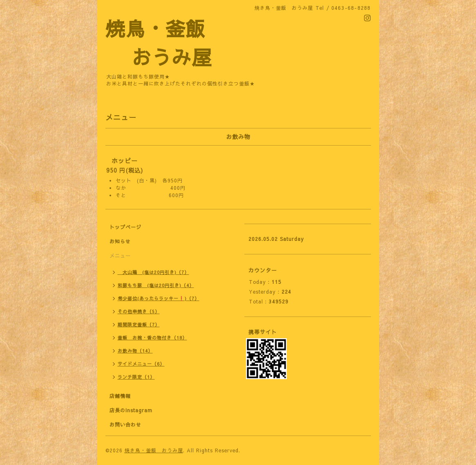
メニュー (120, 256)
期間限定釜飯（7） (139, 325)
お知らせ (120, 241)
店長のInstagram (131, 410)
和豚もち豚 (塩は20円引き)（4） (156, 285)
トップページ (125, 227)
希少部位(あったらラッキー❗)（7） (159, 298)
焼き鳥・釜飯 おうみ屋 (154, 450)
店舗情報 (120, 396)
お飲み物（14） (135, 351)
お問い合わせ (125, 425)
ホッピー (125, 161)
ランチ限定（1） (136, 377)
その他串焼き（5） (139, 311)
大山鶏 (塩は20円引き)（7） (153, 272)
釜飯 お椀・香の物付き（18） (152, 338)
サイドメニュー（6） (141, 364)
